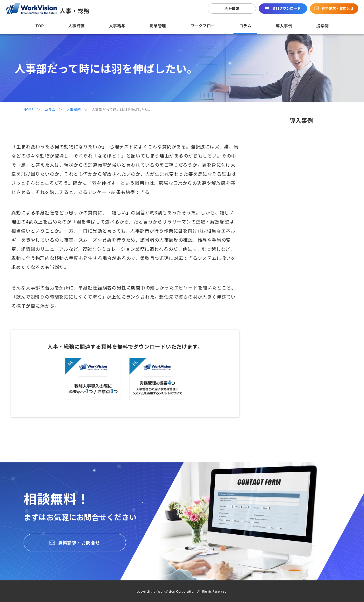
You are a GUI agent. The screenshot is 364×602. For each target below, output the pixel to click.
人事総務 (74, 109)
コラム (50, 109)
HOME (29, 109)
